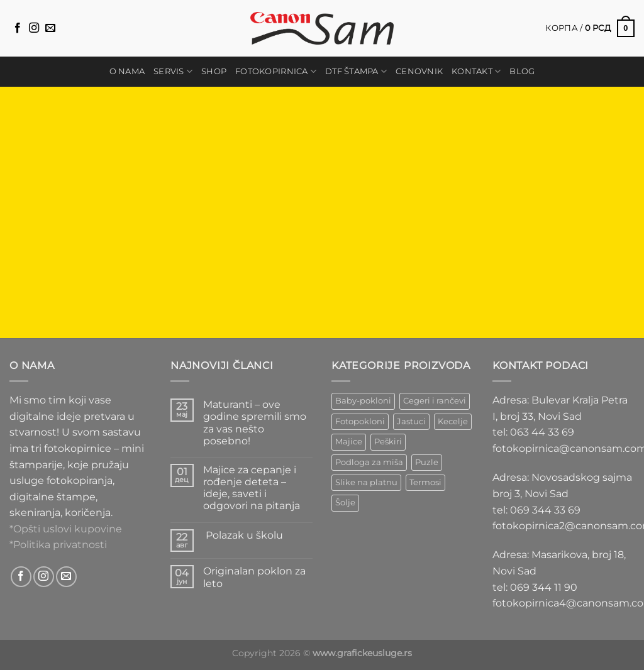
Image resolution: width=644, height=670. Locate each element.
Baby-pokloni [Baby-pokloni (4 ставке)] (363, 401)
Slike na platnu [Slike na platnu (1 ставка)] (366, 482)
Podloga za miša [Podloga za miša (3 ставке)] (369, 462)
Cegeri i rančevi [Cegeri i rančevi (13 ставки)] (435, 401)
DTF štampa (356, 71)
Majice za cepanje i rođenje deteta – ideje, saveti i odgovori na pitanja (252, 488)
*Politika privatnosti (58, 545)
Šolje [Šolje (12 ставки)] (345, 502)
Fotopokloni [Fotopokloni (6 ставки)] (360, 421)
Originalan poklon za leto (254, 577)
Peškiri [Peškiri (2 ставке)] (388, 442)
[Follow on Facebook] (18, 28)
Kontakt (476, 71)
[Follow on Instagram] (34, 28)
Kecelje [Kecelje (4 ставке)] (453, 421)
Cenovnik (419, 71)
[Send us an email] (50, 28)
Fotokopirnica (276, 71)
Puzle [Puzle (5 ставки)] (427, 462)
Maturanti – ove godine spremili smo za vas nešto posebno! (255, 423)
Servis (173, 71)
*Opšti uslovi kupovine (66, 529)
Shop (214, 71)
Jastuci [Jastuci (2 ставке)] (411, 421)
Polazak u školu (243, 535)
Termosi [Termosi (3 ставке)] (425, 482)
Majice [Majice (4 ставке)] (349, 442)
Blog (522, 71)
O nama (127, 71)
